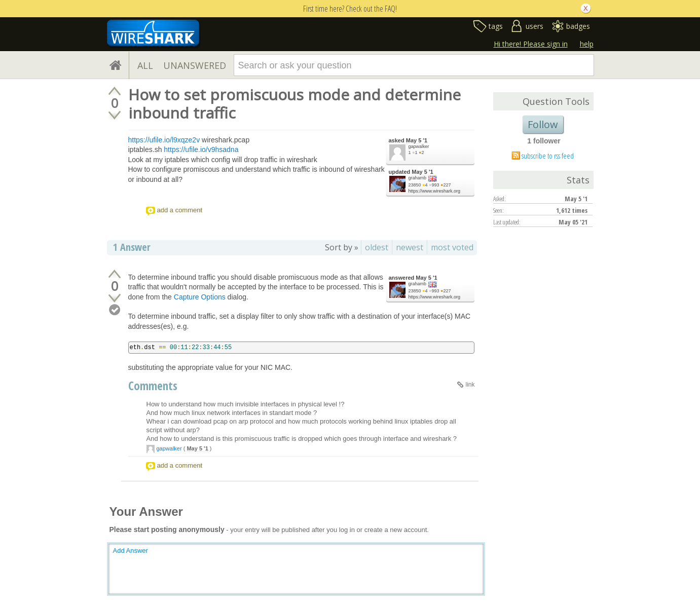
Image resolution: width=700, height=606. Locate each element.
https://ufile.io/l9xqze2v (164, 140)
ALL (145, 65)
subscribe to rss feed (548, 156)
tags (496, 26)
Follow (543, 124)
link (470, 385)
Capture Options (200, 297)
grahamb (418, 178)
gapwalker (419, 146)
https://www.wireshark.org (435, 191)
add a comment (180, 210)
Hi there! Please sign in (531, 44)
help (587, 44)
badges (578, 26)
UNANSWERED (195, 65)
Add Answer (131, 551)
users (535, 26)
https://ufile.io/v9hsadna (201, 149)
